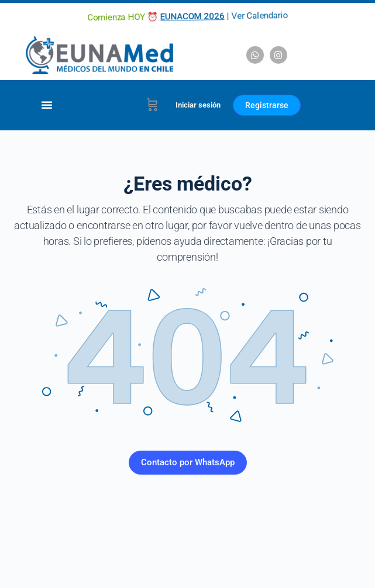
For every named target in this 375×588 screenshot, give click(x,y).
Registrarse (267, 105)
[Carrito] (152, 105)
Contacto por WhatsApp (188, 462)
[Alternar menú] (47, 105)
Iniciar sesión (198, 105)
